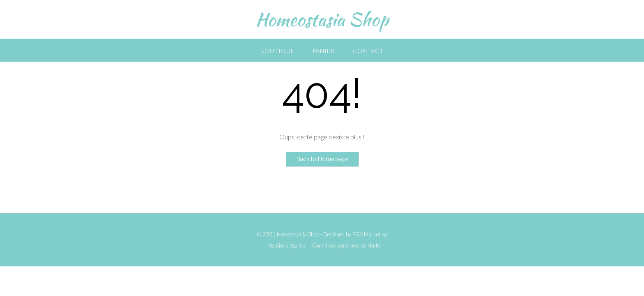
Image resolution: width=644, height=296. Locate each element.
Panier (324, 51)
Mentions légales (286, 246)
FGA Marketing (370, 234)
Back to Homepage (322, 159)
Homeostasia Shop (322, 19)
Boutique (277, 51)
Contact (368, 51)
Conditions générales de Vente (346, 246)
